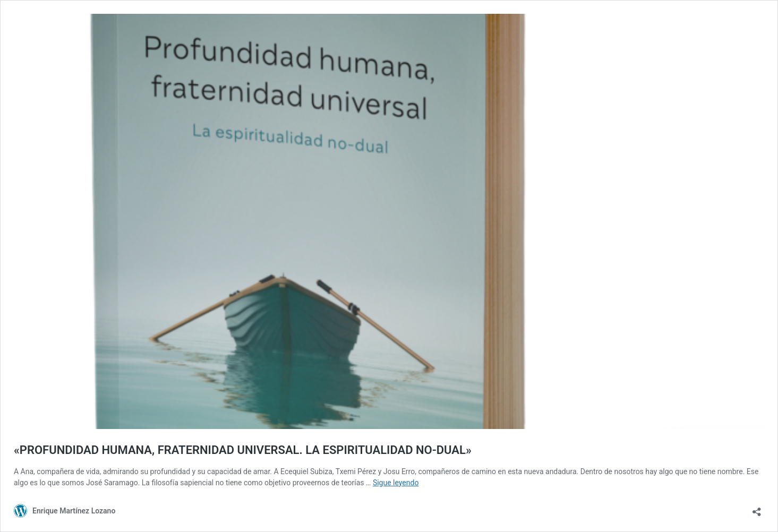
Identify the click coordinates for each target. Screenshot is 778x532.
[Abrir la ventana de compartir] (757, 508)
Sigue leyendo (396, 483)
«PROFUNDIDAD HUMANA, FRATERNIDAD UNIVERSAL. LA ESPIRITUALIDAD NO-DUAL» (243, 450)
